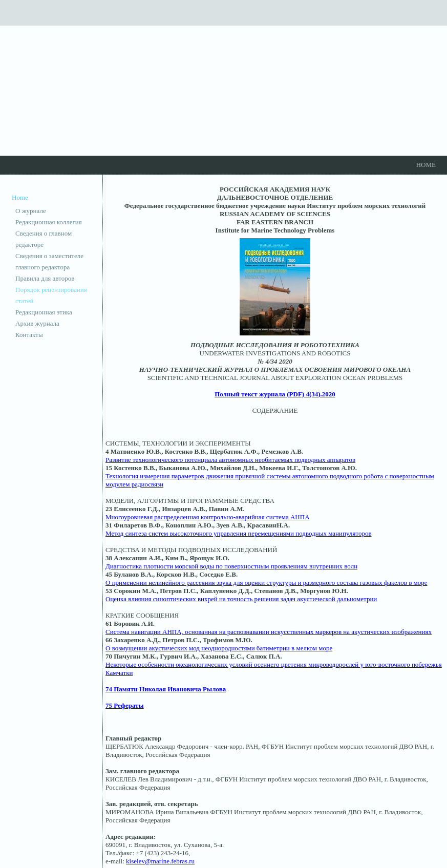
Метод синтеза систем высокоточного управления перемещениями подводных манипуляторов (239, 533)
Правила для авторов (45, 278)
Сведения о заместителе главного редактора (49, 261)
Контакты (29, 335)
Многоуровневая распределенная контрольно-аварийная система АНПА (208, 517)
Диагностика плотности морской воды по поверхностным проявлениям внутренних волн (231, 566)
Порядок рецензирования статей (51, 295)
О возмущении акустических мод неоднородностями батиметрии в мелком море (219, 648)
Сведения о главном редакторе (44, 239)
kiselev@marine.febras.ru (160, 861)
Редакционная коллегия (49, 222)
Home (426, 165)
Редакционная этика (44, 312)
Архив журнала (37, 323)
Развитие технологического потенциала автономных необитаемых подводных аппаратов (230, 460)
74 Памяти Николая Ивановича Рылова (166, 689)
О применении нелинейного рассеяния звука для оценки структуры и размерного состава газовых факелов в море (267, 583)
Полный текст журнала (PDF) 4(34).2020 (275, 394)
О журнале (31, 211)
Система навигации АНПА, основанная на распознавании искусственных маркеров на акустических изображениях (269, 632)
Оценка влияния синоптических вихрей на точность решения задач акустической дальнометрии (241, 599)
